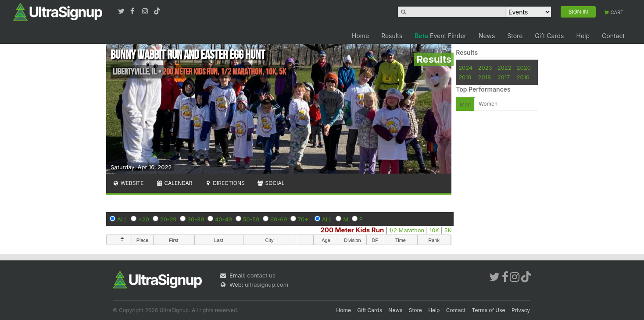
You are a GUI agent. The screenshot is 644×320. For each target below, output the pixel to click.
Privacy (521, 310)
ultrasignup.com (267, 284)
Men (465, 105)
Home (360, 36)
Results (392, 36)
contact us (261, 275)
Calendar (174, 183)
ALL (122, 219)
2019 (465, 77)
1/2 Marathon (407, 230)
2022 (504, 68)
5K (448, 230)
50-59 (251, 219)
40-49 (224, 219)
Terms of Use (489, 310)
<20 (144, 219)
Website (128, 183)
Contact (613, 36)
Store (515, 36)
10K (434, 230)
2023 (485, 68)
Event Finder (440, 36)
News (487, 36)
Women (488, 104)
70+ (303, 219)
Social (271, 183)
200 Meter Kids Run (352, 230)
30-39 (196, 219)
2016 (523, 77)
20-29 (168, 219)
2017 (504, 77)
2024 (465, 68)
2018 (485, 77)
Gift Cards (549, 36)
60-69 (279, 219)
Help (583, 36)
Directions (224, 183)
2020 (524, 68)
